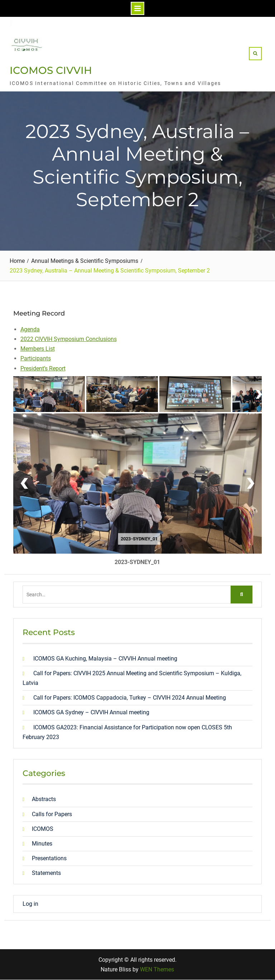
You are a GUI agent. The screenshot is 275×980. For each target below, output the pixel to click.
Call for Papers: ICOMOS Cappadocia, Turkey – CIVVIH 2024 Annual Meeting (130, 698)
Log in (30, 904)
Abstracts (44, 799)
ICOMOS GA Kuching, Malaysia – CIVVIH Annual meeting (105, 659)
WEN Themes (157, 969)
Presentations (49, 858)
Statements (46, 873)
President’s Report (43, 368)
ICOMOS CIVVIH (51, 70)
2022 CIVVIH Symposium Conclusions (69, 339)
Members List (38, 349)
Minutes (42, 844)
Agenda (30, 329)
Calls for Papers (52, 814)
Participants (36, 358)
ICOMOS (43, 829)
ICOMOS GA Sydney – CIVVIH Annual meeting (91, 712)
